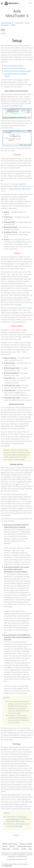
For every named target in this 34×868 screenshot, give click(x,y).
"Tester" (20, 80)
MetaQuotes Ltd (23, 859)
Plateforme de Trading (10, 844)
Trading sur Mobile (26, 844)
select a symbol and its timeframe (15, 68)
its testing (18, 305)
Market (5, 846)
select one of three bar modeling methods (17, 71)
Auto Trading (19, 23)
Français (30, 3)
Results (3, 33)
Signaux (12, 846)
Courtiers (16, 849)
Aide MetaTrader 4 (7, 23)
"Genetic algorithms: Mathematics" (20, 189)
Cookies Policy (8, 866)
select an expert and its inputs (14, 66)
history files (19, 826)
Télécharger (6, 849)
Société (24, 849)
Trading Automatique (24, 846)
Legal (30, 849)
